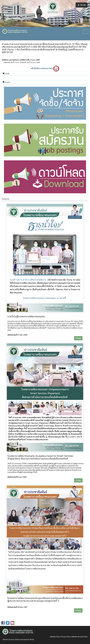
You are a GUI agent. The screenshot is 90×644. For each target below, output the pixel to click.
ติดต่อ (32, 639)
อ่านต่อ (78, 338)
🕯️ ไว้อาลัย (82, 5)
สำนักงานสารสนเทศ (22, 639)
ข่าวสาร (11, 639)
